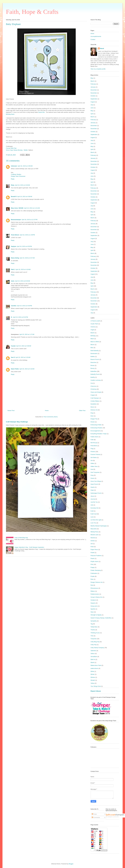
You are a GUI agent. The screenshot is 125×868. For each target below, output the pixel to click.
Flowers (93, 452)
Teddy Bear (94, 627)
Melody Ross (95, 532)
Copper (93, 395)
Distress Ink (94, 410)
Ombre (93, 541)
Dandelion (94, 404)
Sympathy (94, 621)
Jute (92, 505)
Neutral (93, 538)
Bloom (93, 345)
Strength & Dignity (96, 615)
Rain (92, 579)
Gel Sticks (94, 457)
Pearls (93, 558)
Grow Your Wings (96, 481)
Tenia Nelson (15, 235)
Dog (92, 413)
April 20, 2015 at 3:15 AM (23, 357)
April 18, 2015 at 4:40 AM (22, 185)
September (94, 99)
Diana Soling (15, 258)
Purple (93, 576)
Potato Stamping (96, 570)
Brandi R (14, 197)
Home (47, 411)
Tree (92, 636)
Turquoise (94, 639)
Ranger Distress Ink (97, 582)
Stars (92, 612)
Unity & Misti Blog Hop (21, 538)
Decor (92, 407)
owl (92, 544)
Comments (96, 817)
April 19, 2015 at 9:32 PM (20, 317)
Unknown (14, 166)
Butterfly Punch (95, 374)
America (93, 327)
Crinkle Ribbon (95, 401)
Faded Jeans (95, 437)
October (93, 96)
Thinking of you (95, 633)
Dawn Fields (15, 369)
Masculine (94, 529)
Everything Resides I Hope (99, 434)
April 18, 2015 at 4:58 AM (25, 197)
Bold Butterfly (95, 351)
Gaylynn (14, 246)
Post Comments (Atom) (51, 417)
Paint (92, 547)
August (93, 102)
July (92, 105)
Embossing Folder (96, 425)
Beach (93, 333)
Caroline (14, 306)
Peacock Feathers (96, 556)
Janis (13, 281)
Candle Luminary (96, 380)
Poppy (93, 567)
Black (92, 339)
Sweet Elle (41, 112)
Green (92, 478)
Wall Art (93, 659)
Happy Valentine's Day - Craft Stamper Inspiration (29, 547)
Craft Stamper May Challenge (17, 422)
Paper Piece (94, 550)
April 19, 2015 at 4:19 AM (23, 269)
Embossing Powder (96, 428)
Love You (93, 523)
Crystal (13, 346)
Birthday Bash (10, 114)
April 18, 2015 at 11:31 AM (32, 208)
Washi (92, 662)
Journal (93, 499)
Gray (92, 475)
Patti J (13, 269)
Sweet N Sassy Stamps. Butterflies (101, 618)
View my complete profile (98, 69)
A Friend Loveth (95, 321)
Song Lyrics (94, 606)
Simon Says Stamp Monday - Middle (17, 150)
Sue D (13, 357)
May (92, 78)
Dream (93, 422)
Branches (93, 362)
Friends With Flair (11, 148)
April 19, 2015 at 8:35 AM (22, 281)
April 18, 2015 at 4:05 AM (25, 166)
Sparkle (93, 609)
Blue (92, 348)
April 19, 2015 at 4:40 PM (24, 306)
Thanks (93, 630)
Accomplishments (96, 36)
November (94, 93)
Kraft (92, 511)
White (92, 671)
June (92, 108)
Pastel (92, 553)
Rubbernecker (95, 594)
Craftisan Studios (16, 174)
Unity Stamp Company (97, 648)
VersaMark (94, 657)
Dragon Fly (94, 419)
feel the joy (94, 443)
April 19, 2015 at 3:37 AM (27, 258)
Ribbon (93, 591)
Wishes (93, 677)
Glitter (92, 463)
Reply (13, 179)
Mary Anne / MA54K (17, 208)
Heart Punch (94, 484)
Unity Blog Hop (95, 642)
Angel (92, 330)
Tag (92, 624)
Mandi (102, 48)
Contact (93, 39)
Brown (93, 365)
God (92, 469)
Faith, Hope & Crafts (32, 12)
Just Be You (94, 502)
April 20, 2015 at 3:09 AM (24, 346)
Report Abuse (96, 691)
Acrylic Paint (94, 324)
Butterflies (94, 371)
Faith (92, 440)
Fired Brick (94, 446)
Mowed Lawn (95, 535)
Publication (94, 573)
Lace (92, 517)
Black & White (95, 342)
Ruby (13, 185)
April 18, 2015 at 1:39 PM (27, 235)
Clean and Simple (96, 392)
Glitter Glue (94, 466)
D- (12, 317)
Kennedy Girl (95, 508)
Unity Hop (94, 645)
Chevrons (94, 386)
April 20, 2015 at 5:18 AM (27, 369)
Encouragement (95, 431)
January (93, 87)
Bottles (93, 356)
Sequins (93, 603)
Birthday (93, 336)
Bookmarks (94, 353)
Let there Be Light (96, 520)
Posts (94, 814)
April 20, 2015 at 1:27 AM (27, 334)
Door (92, 416)
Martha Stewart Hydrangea (99, 526)
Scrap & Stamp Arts (96, 597)
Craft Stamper (95, 398)
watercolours (94, 668)
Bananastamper (16, 220)
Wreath (93, 680)
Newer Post (11, 411)
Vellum (93, 654)
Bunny (93, 368)
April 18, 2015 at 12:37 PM (30, 220)
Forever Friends (95, 454)
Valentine (93, 651)
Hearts (93, 487)
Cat (92, 383)
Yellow (93, 683)
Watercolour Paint (96, 665)
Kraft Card (94, 514)
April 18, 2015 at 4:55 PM (24, 246)
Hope (92, 490)
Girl (92, 460)
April (92, 114)
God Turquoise (95, 472)
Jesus (92, 496)
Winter (93, 674)
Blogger (71, 864)
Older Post (82, 411)
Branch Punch (95, 359)
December (94, 90)
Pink (92, 564)
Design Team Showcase (18, 176)
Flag (92, 449)
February (93, 84)
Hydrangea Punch (96, 493)
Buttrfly (93, 377)
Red (92, 585)
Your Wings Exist (96, 686)
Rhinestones (94, 588)
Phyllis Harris (95, 561)
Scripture (93, 600)
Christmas (94, 389)
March (92, 81)
